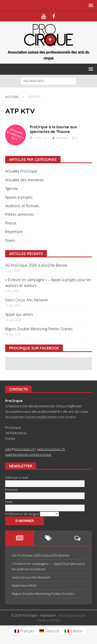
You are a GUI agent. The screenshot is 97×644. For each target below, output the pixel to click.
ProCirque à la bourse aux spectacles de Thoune (53, 129)
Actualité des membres (25, 180)
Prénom (11, 490)
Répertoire (14, 232)
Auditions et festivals (22, 206)
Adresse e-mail (17, 477)
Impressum (48, 615)
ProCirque (62, 138)
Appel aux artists (19, 314)
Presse (11, 223)
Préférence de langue (23, 514)
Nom (9, 502)
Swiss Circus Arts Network (27, 300)
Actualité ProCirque (21, 171)
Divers (10, 240)
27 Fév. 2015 (41, 138)
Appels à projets (19, 197)
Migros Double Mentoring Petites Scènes (39, 329)
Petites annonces (20, 214)
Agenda (11, 188)
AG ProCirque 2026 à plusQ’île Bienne (36, 265)
